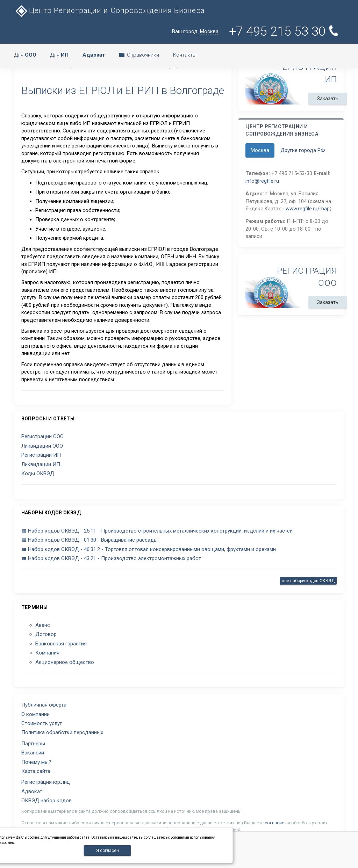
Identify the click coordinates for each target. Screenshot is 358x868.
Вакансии (33, 753)
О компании (35, 714)
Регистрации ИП (41, 455)
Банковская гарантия (61, 644)
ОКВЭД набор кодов (46, 801)
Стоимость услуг (42, 723)
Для (25, 55)
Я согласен (108, 851)
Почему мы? (36, 762)
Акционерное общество (65, 662)
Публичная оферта (44, 705)
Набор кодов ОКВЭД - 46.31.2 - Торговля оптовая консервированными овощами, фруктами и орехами (149, 549)
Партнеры (33, 744)
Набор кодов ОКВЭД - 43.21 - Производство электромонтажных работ (111, 558)
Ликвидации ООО (42, 446)
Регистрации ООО (42, 436)
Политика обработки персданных (62, 732)
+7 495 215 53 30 (285, 31)
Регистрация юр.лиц (46, 782)
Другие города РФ (303, 150)
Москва (260, 150)
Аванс (43, 625)
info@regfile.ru (262, 181)
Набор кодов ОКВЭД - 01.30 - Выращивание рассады (89, 540)
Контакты (185, 55)
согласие (274, 823)
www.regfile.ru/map (308, 209)
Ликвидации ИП (41, 464)
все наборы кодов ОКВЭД (308, 581)
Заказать (328, 99)
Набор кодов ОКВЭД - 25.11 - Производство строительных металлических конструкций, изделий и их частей (157, 531)
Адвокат (32, 791)
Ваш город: (195, 32)
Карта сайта (36, 771)
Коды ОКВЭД (38, 473)
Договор (46, 634)
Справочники (139, 55)
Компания (47, 653)
